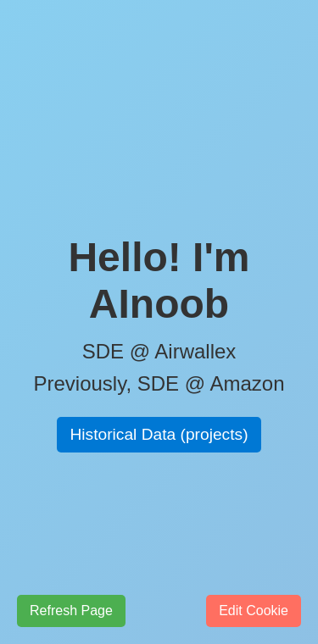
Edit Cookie (254, 611)
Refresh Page (71, 611)
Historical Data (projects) (159, 434)
